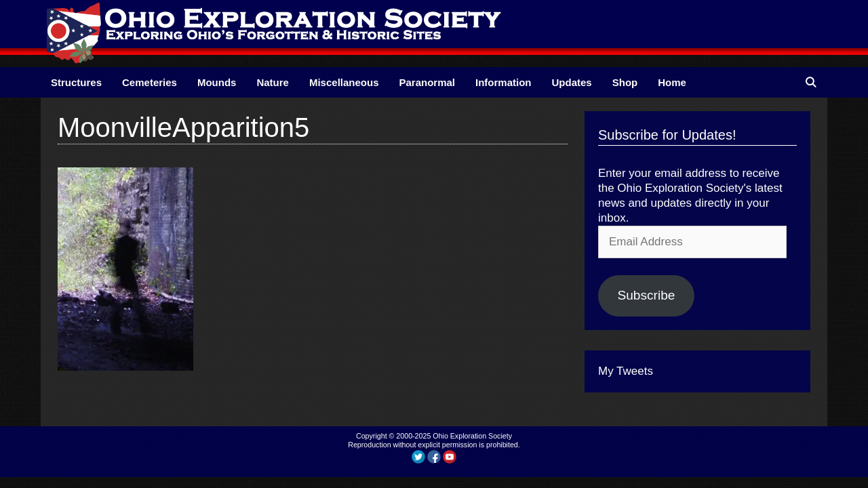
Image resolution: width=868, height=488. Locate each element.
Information (504, 82)
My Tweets (626, 371)
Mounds (217, 82)
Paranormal (427, 82)
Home (672, 82)
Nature (273, 82)
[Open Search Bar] (811, 82)
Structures (76, 82)
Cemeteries (150, 82)
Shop (625, 82)
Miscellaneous (344, 82)
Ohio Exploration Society (472, 436)
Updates (572, 82)
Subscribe (646, 295)
